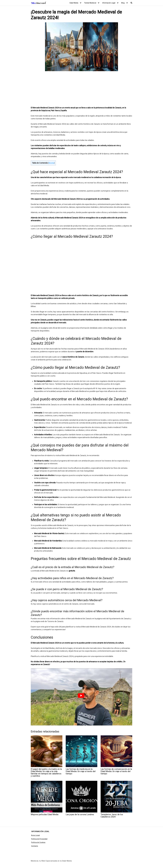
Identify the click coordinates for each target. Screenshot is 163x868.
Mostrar (51, 163)
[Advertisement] (81, 89)
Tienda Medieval (90, 3)
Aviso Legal (36, 835)
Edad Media (74, 3)
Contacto (35, 846)
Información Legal (109, 3)
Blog (123, 3)
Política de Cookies (38, 842)
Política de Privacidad (39, 839)
